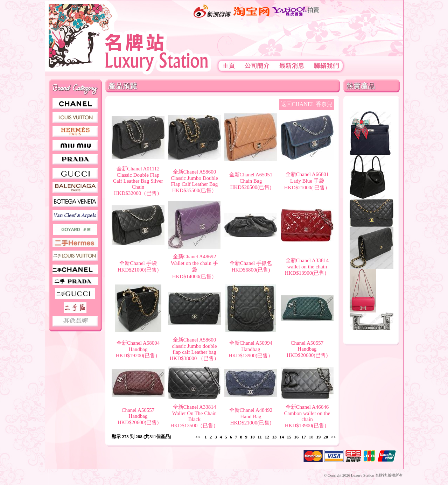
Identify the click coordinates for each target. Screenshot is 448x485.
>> (333, 437)
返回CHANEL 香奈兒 (307, 104)
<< (198, 437)
